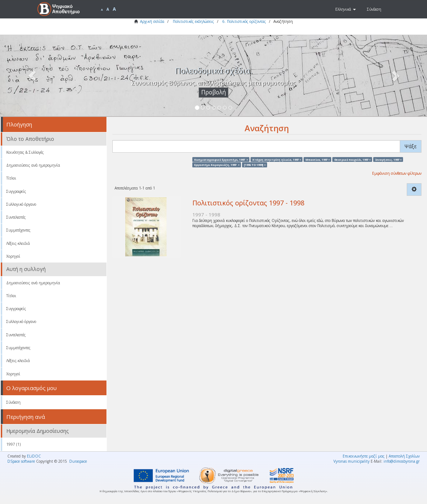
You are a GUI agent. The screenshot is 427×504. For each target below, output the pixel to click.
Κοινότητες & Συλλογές (25, 152)
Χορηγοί (13, 256)
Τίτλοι (11, 178)
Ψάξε (411, 146)
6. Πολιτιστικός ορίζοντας (244, 21)
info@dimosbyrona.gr (402, 461)
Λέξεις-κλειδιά (18, 243)
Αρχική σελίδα (152, 21)
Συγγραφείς (16, 191)
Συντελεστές (16, 217)
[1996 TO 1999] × (255, 164)
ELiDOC (34, 456)
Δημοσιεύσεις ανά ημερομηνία (33, 165)
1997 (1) (13, 444)
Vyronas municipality (351, 461)
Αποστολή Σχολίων (404, 456)
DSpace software (21, 461)
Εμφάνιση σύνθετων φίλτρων (397, 173)
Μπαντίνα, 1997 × (318, 159)
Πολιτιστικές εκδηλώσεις (193, 21)
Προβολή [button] (213, 92)
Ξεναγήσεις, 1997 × (388, 159)
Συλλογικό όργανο (21, 204)
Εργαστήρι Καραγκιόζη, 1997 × (217, 164)
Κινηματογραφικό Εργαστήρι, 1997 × (221, 159)
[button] (346, 9)
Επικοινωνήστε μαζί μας (364, 456)
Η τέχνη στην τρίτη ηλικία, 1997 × (277, 159)
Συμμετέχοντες (18, 230)
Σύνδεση (13, 402)
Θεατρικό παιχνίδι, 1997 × (352, 159)
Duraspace (78, 461)
